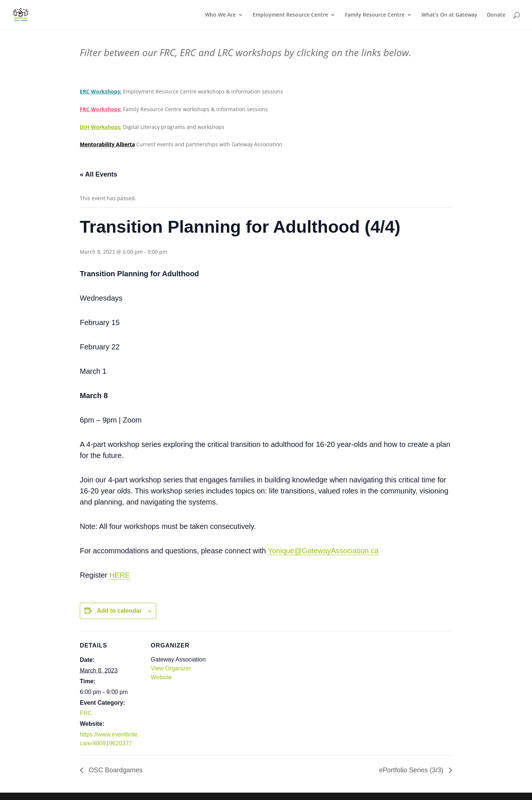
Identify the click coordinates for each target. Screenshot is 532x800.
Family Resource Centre (375, 15)
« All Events (98, 174)
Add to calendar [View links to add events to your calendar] (119, 611)
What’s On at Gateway (449, 15)
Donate (496, 15)
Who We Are (220, 15)
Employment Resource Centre (290, 15)
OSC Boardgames (115, 770)
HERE (120, 575)
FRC (86, 713)
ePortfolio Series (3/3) (412, 770)
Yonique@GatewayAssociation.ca (323, 551)
